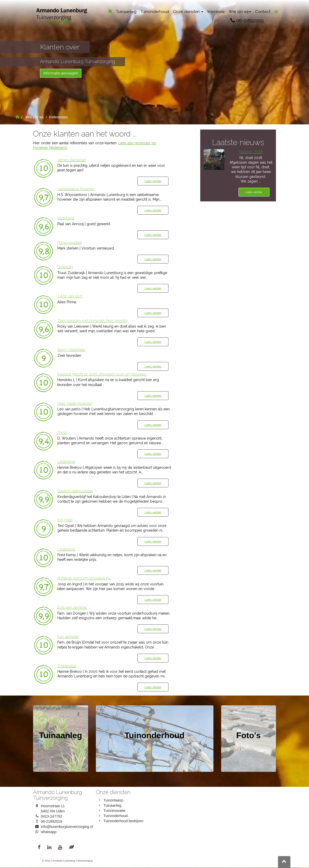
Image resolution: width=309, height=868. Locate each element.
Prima (62, 433)
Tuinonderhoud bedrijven (123, 821)
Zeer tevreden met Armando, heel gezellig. (93, 321)
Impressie (216, 12)
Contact (263, 12)
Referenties (58, 117)
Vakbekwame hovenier (76, 189)
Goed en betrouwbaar (75, 491)
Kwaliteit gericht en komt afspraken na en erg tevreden (102, 374)
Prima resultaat (69, 243)
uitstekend (66, 218)
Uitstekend (66, 462)
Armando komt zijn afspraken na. (84, 578)
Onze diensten (188, 12)
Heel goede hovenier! (75, 403)
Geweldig (65, 267)
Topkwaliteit (67, 666)
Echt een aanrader (72, 607)
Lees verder (153, 181)
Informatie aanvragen (61, 73)
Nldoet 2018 (251, 152)
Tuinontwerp (114, 800)
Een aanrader (68, 637)
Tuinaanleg (126, 12)
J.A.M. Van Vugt (70, 296)
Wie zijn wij (240, 12)
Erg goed (65, 520)
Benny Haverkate (71, 350)
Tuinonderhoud (155, 12)
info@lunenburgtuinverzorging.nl (67, 827)
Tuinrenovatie (114, 811)
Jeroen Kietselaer (72, 160)
